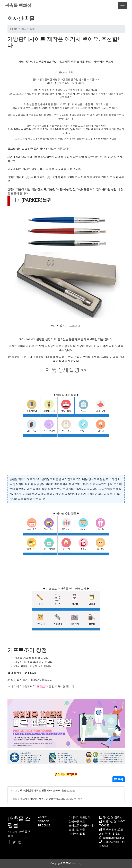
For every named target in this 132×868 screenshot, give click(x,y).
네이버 (15, 686)
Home (14, 29)
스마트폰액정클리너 (81, 826)
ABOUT (42, 817)
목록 (119, 779)
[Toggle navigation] (122, 5)
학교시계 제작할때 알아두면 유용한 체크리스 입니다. (47, 799)
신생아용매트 (77, 821)
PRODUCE (44, 826)
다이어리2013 (77, 834)
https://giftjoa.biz (41, 680)
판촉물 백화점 (18, 5)
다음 (24, 686)
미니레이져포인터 (80, 817)
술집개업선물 (77, 830)
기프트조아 (73, 326)
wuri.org (12, 832)
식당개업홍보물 (109, 489)
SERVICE (43, 821)
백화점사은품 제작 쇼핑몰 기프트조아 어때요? (43, 790)
